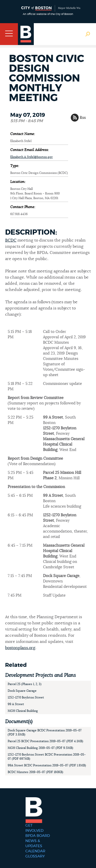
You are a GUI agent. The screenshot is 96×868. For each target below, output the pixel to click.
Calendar (35, 851)
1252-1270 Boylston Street (26, 697)
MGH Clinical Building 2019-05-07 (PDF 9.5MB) (40, 748)
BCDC (11, 240)
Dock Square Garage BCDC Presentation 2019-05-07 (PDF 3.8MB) (45, 732)
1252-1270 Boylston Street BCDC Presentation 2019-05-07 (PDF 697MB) (47, 757)
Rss (83, 118)
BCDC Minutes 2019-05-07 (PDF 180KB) (35, 772)
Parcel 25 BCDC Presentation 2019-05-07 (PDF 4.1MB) (45, 741)
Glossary (35, 856)
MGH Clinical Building (23, 711)
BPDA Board (38, 836)
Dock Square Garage (22, 691)
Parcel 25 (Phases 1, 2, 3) (25, 684)
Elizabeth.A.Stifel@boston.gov (31, 157)
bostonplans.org (20, 648)
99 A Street (16, 704)
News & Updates (34, 844)
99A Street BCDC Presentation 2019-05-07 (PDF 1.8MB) (47, 765)
